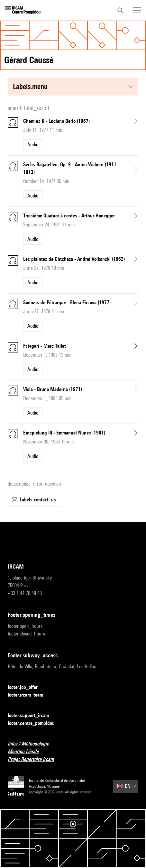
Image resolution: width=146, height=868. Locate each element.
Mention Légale (27, 752)
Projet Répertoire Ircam (35, 759)
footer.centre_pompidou (35, 723)
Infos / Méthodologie (32, 744)
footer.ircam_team (29, 695)
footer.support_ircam (32, 716)
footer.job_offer (27, 687)
